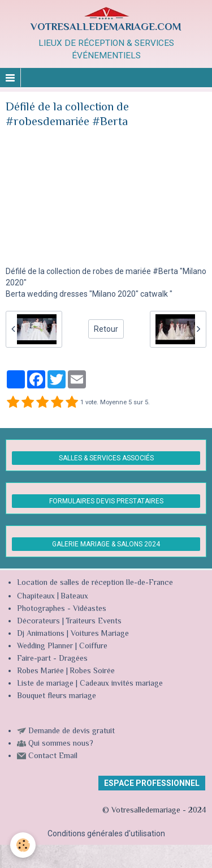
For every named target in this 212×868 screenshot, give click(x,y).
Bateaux (74, 597)
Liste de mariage (45, 684)
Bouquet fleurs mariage (57, 696)
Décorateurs (38, 622)
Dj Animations (41, 634)
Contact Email (53, 756)
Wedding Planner (45, 647)
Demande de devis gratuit (72, 732)
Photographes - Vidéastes (62, 609)
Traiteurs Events (94, 622)
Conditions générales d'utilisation (106, 833)
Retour (106, 329)
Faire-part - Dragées (52, 659)
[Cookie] (23, 845)
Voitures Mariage (100, 634)
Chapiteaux (36, 597)
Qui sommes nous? (61, 744)
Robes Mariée (40, 672)
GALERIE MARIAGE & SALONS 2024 (106, 544)
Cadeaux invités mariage (121, 684)
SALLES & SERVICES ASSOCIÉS (106, 458)
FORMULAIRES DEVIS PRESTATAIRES (106, 501)
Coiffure (94, 647)
